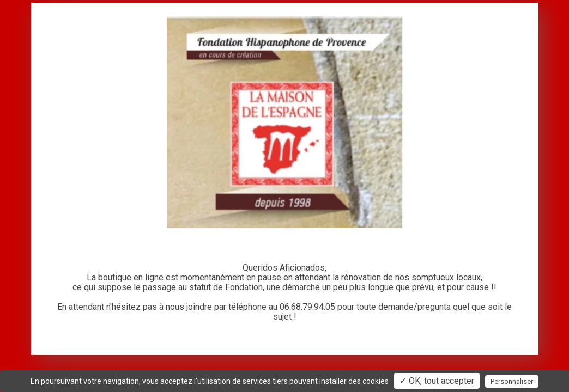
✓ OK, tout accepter (437, 381)
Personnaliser (512, 381)
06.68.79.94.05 (307, 307)
